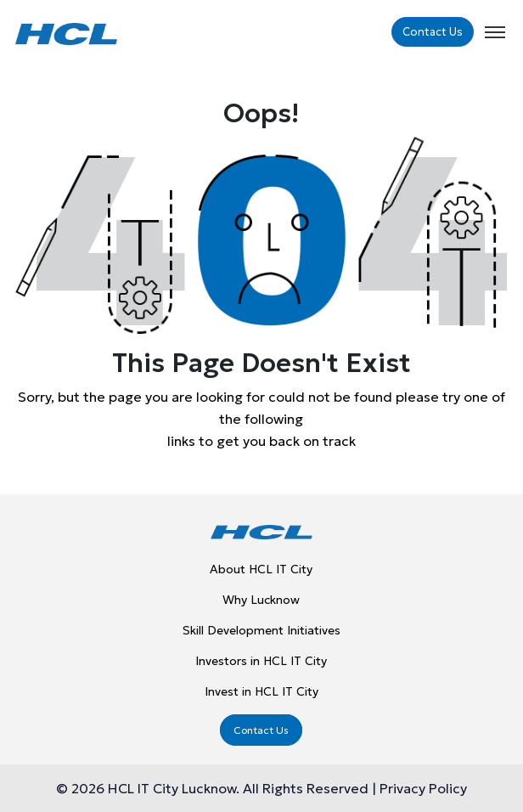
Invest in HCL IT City (261, 691)
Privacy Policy (422, 788)
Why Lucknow (261, 600)
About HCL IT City (261, 569)
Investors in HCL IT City (261, 661)
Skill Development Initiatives (261, 630)
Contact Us (433, 32)
